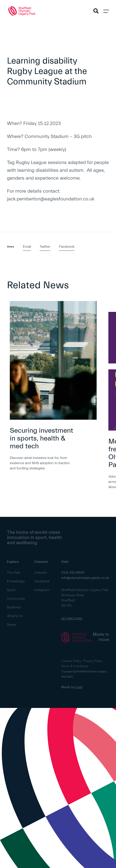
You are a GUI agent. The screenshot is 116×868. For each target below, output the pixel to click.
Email (27, 247)
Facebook (67, 247)
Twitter (45, 247)
